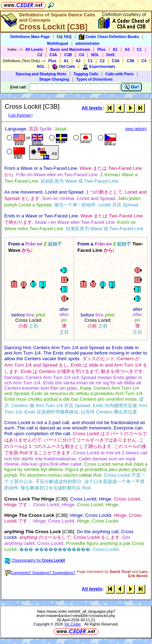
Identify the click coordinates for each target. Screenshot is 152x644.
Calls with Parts (119, 74)
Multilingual (57, 43)
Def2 (111, 55)
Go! (132, 87)
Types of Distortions (95, 79)
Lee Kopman (20, 115)
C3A (53, 55)
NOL (95, 55)
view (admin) (136, 129)
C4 (82, 55)
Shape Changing (54, 79)
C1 (139, 49)
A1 (115, 49)
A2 (127, 49)
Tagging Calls (86, 74)
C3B (68, 55)
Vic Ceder (73, 624)
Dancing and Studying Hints (41, 74)
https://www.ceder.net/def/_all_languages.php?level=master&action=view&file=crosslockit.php (76, 613)
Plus (102, 49)
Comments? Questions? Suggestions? (40, 573)
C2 (40, 55)
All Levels (34, 49)
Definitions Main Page (30, 37)
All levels (92, 108)
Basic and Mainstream (70, 49)
